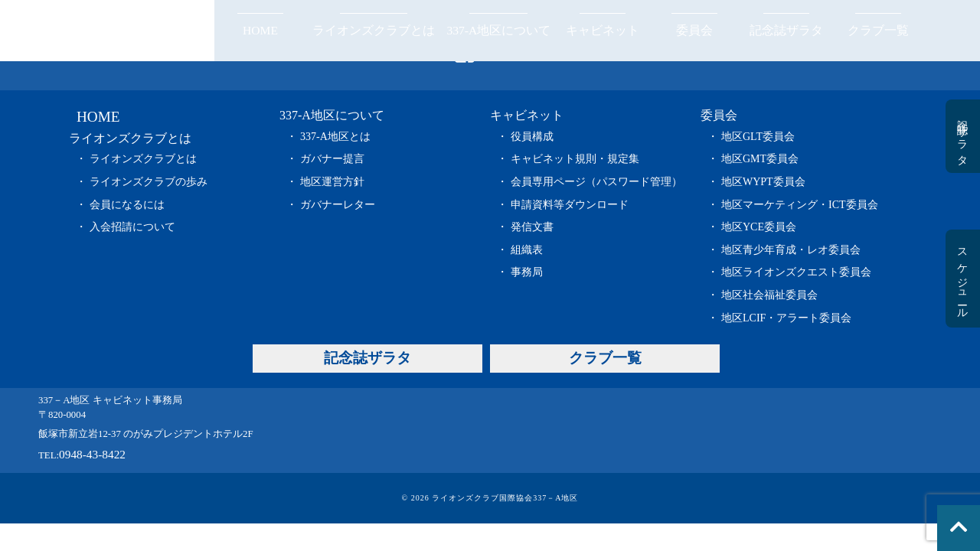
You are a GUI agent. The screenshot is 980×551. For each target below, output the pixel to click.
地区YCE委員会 (759, 227)
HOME (260, 30)
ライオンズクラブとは (374, 30)
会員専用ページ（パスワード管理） (596, 182)
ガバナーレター (338, 205)
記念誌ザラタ (786, 30)
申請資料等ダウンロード (570, 205)
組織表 (527, 250)
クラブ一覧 (878, 30)
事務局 (527, 272)
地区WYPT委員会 (763, 182)
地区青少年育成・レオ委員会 (791, 250)
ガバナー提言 (332, 159)
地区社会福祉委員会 (769, 295)
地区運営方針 (332, 182)
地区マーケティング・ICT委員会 (800, 205)
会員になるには (127, 205)
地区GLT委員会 (758, 137)
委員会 (694, 30)
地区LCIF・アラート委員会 (786, 318)
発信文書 (532, 227)
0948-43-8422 (92, 454)
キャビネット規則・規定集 (575, 159)
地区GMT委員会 (760, 159)
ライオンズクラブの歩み (149, 182)
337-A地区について (498, 30)
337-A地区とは (335, 137)
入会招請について (132, 227)
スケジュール (962, 279)
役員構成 (532, 137)
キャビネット (603, 30)
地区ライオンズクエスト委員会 (796, 272)
